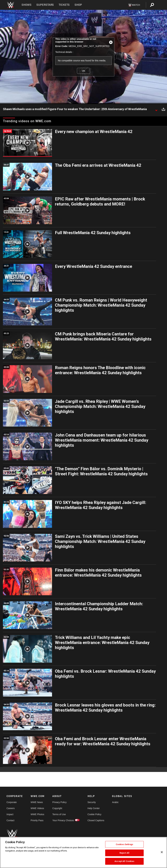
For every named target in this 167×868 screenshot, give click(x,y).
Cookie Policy (95, 814)
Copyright (57, 808)
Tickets (64, 5)
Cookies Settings (124, 844)
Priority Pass (37, 820)
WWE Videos (37, 808)
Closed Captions (96, 820)
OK (83, 71)
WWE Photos (37, 814)
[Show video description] (156, 109)
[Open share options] (163, 109)
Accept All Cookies (124, 861)
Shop (78, 5)
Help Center (94, 808)
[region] (83, 852)
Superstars (45, 5)
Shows (27, 5)
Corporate (12, 802)
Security (92, 802)
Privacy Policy (59, 802)
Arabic (115, 802)
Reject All (124, 853)
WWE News (37, 802)
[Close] (162, 852)
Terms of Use (59, 814)
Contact (10, 820)
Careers (11, 808)
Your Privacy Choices (63, 820)
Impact (10, 814)
